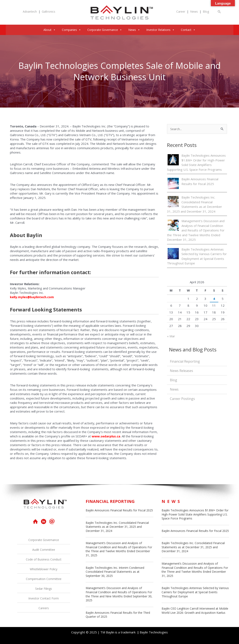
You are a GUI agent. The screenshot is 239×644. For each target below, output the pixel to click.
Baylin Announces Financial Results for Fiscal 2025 (119, 510)
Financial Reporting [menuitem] (185, 361)
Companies (71, 30)
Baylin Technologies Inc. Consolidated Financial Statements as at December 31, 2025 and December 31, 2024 (117, 527)
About (50, 30)
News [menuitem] (174, 389)
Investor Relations (160, 30)
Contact (188, 30)
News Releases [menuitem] (181, 371)
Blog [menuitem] (174, 380)
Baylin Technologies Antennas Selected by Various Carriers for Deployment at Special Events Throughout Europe (195, 592)
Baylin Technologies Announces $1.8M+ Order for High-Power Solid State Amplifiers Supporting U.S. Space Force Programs (195, 514)
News (194, 11)
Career (181, 11)
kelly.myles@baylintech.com (32, 297)
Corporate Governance (105, 30)
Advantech (30, 11)
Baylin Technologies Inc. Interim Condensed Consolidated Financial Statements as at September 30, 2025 (115, 572)
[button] (219, 12)
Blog (206, 11)
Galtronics (49, 11)
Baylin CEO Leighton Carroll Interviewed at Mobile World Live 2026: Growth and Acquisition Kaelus (195, 611)
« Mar (171, 336)
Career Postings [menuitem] (182, 399)
